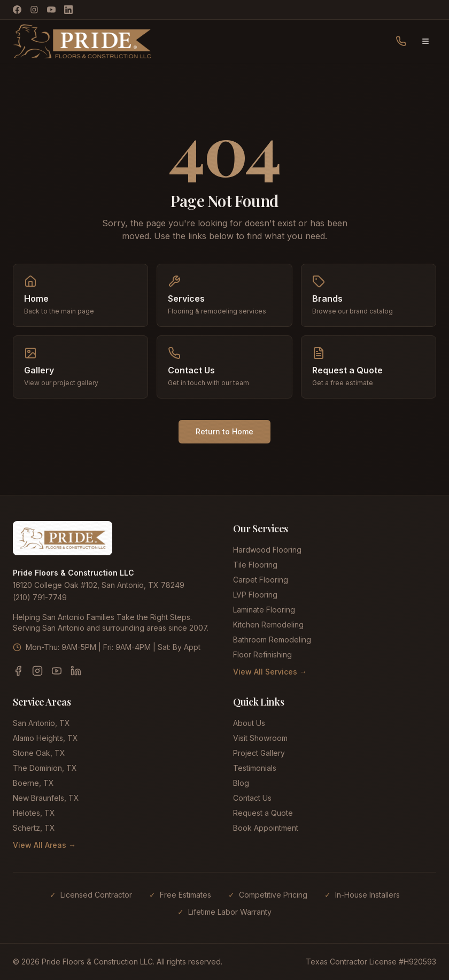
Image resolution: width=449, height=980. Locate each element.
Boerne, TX (33, 783)
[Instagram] (34, 10)
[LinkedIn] (68, 10)
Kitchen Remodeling (268, 625)
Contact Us (252, 798)
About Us (249, 723)
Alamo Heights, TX (45, 738)
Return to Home (224, 431)
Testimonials (255, 768)
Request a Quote (263, 813)
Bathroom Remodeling (272, 640)
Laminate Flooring (264, 610)
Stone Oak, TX (39, 753)
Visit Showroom (260, 738)
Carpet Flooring (261, 580)
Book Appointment (266, 828)
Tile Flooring (255, 565)
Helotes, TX (34, 813)
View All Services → (270, 672)
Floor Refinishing (262, 654)
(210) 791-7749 (40, 597)
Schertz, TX (34, 828)
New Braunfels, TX (46, 798)
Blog (241, 783)
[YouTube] (51, 10)
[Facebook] (17, 10)
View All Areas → (44, 845)
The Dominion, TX (45, 768)
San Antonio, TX (41, 723)
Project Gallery (259, 753)
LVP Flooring (255, 595)
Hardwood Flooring (267, 550)
